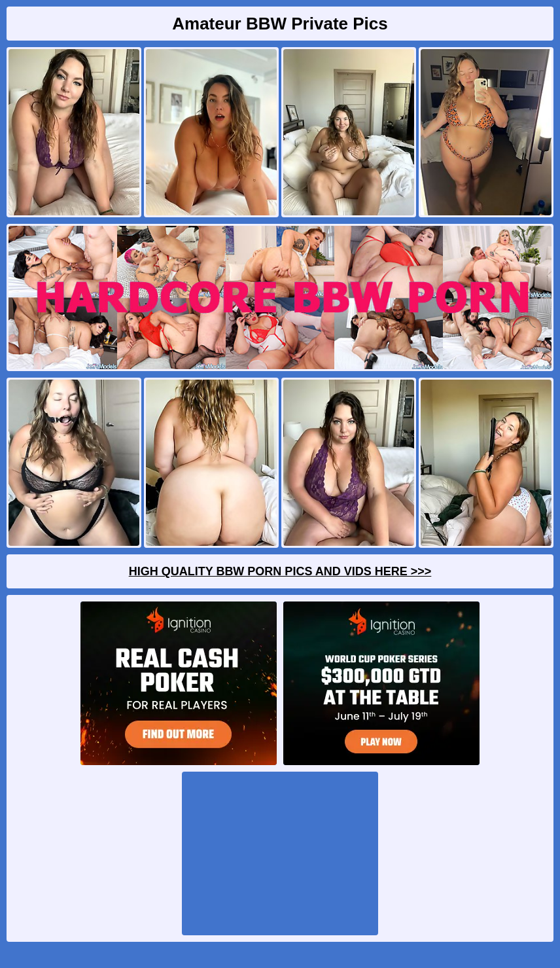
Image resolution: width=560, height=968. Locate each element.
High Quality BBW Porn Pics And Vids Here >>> (280, 571)
